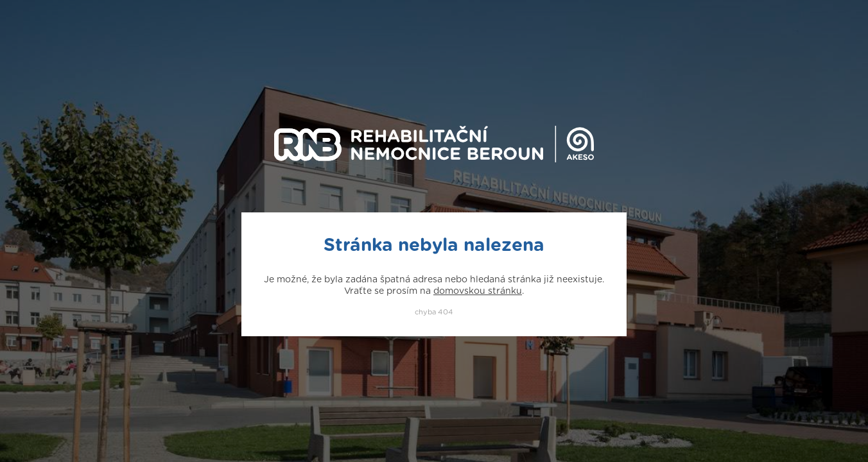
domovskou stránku (478, 291)
